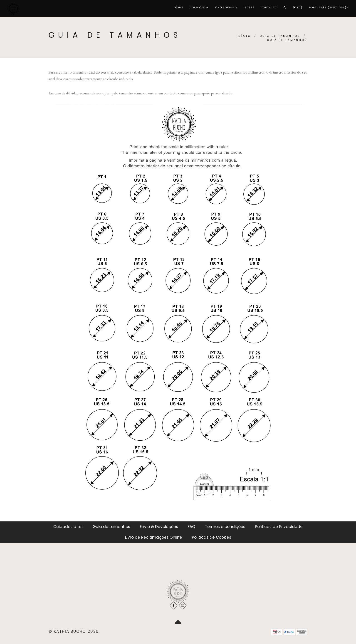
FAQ (192, 527)
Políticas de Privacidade (279, 527)
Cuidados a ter (68, 527)
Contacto (269, 8)
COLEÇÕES (199, 8)
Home (179, 8)
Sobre (250, 8)
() (298, 8)
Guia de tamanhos (280, 36)
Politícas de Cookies (211, 537)
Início (244, 36)
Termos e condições (225, 527)
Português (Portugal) (329, 8)
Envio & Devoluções (159, 527)
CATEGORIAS (227, 8)
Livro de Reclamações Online (154, 537)
